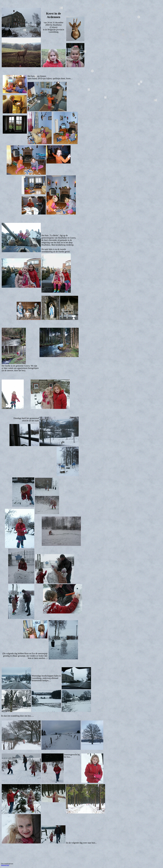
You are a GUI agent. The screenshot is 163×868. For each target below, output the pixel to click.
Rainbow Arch (5, 865)
